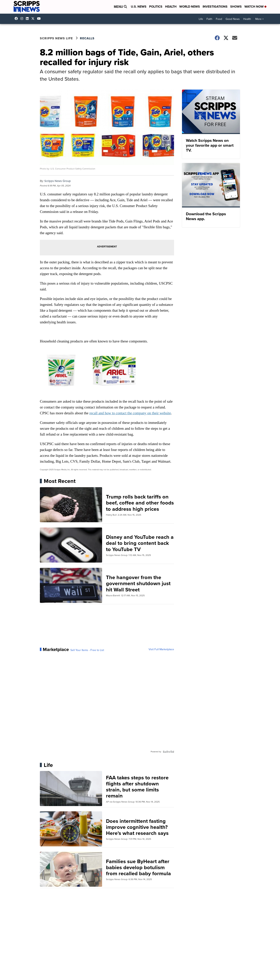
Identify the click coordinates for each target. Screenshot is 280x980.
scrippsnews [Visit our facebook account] (17, 19)
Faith (209, 19)
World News (190, 7)
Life (201, 19)
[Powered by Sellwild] (168, 752)
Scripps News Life (56, 38)
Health (171, 7)
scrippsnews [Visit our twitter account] (34, 19)
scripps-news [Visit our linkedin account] (28, 19)
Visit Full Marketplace (161, 649)
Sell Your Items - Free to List (87, 650)
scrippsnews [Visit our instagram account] (23, 19)
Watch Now (255, 7)
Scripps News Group (58, 181)
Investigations (215, 7)
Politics (156, 7)
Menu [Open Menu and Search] (120, 7)
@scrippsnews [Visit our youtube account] (40, 19)
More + (259, 19)
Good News (233, 19)
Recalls (87, 38)
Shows (236, 7)
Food (219, 19)
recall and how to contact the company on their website (130, 413)
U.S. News (139, 7)
